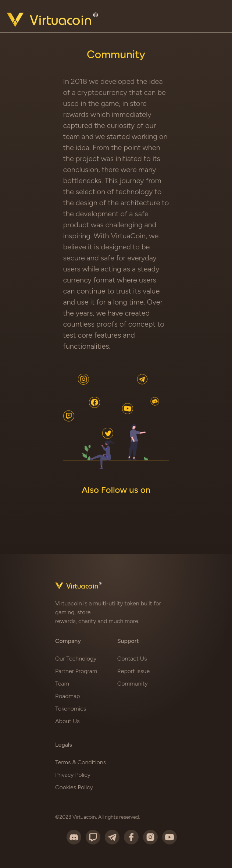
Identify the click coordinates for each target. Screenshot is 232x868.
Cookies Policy (74, 787)
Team (62, 684)
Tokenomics (71, 709)
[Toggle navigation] (216, 21)
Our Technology (76, 659)
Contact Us (132, 659)
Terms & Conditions (81, 762)
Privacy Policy (73, 775)
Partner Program (76, 671)
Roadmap (67, 696)
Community (133, 684)
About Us (67, 721)
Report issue (133, 671)
